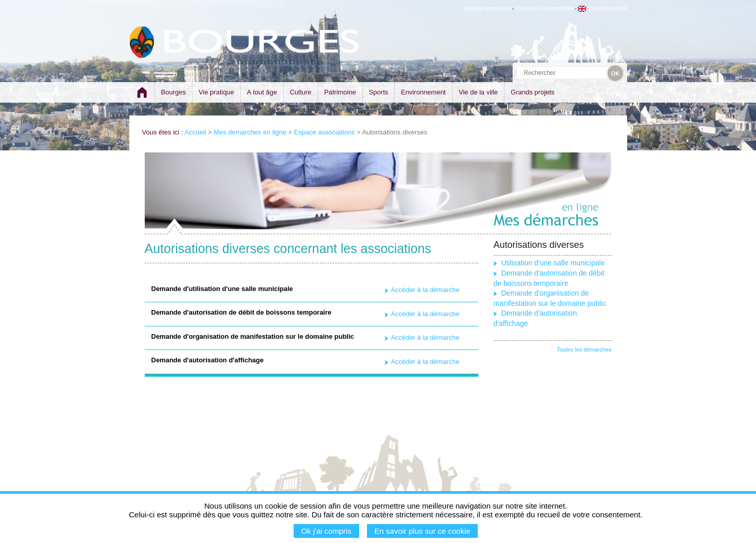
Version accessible (487, 8)
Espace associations (325, 132)
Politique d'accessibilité (544, 8)
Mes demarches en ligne (250, 132)
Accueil (196, 132)
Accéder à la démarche (425, 290)
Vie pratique (216, 92)
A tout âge (262, 92)
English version (603, 8)
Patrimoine (340, 92)
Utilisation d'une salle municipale (553, 263)
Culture (301, 92)
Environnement (423, 92)
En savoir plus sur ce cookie (423, 531)
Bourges (173, 92)
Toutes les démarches (584, 350)
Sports (379, 92)
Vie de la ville (478, 92)
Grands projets (532, 92)
